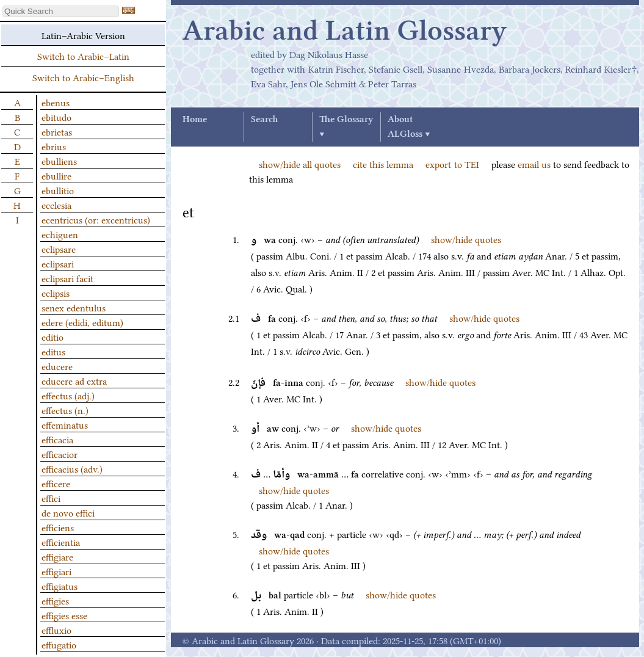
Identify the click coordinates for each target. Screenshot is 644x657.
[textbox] (61, 11)
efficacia (57, 439)
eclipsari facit (67, 278)
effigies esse (64, 615)
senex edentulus (74, 307)
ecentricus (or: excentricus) (96, 219)
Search (264, 120)
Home (195, 120)
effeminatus (65, 424)
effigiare (57, 556)
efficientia (61, 542)
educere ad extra (74, 380)
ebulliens (59, 161)
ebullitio (58, 190)
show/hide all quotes (300, 164)
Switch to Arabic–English (83, 77)
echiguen (60, 234)
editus (53, 351)
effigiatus (60, 586)
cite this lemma (383, 164)
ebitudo (56, 117)
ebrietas (57, 131)
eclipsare (59, 249)
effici (51, 498)
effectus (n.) (65, 410)
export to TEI (452, 164)
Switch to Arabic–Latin (83, 56)
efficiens (58, 527)
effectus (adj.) (68, 395)
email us (534, 164)
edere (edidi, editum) (82, 322)
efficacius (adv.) (72, 468)
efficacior (60, 454)
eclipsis (56, 292)
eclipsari (58, 263)
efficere (56, 483)
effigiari (56, 571)
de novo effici (68, 512)
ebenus (56, 102)
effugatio (59, 644)
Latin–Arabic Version (83, 35)
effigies (55, 600)
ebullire (56, 175)
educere (57, 366)
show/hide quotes (466, 239)
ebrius (54, 146)
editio (52, 336)
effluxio (56, 630)
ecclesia (56, 205)
